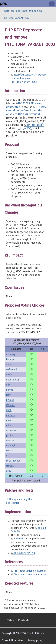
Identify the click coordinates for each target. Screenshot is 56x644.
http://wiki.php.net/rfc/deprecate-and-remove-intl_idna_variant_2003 (29, 78)
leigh (9, 410)
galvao (10, 390)
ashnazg (11, 354)
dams (9, 375)
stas (8, 456)
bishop (10, 359)
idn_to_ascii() (35, 125)
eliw (8, 385)
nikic (9, 425)
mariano (11, 415)
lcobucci (11, 405)
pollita (10, 435)
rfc (12, 11)
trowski (10, 466)
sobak (9, 451)
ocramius (11, 430)
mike (9, 420)
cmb (9, 364)
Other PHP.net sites (13, 640)
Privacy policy (35, 640)
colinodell (11, 370)
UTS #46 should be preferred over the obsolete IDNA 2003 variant (26, 111)
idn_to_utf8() (23, 128)
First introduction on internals (30, 571)
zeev (9, 471)
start (6, 11)
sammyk (11, 445)
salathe (10, 440)
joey (8, 395)
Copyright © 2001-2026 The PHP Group (23, 633)
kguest (10, 400)
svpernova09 (13, 461)
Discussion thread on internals (30, 574)
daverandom (13, 380)
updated (18, 539)
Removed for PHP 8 (24, 553)
